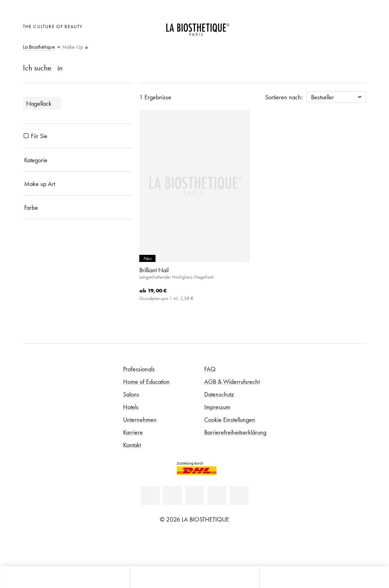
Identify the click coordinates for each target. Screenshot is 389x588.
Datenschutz (219, 394)
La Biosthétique (39, 47)
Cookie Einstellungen (230, 419)
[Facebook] (173, 495)
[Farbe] (78, 207)
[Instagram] (217, 495)
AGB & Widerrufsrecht (232, 381)
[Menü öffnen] (195, 577)
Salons (131, 394)
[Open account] (339, 26)
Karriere (133, 432)
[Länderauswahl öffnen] (319, 26)
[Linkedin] (150, 495)
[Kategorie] (78, 160)
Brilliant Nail (154, 270)
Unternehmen (140, 419)
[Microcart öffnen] (358, 26)
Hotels (131, 407)
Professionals (139, 369)
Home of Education (146, 381)
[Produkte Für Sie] (26, 136)
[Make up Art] (78, 184)
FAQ (210, 369)
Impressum (217, 407)
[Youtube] (195, 495)
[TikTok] (239, 495)
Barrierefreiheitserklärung (235, 432)
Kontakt (132, 445)
